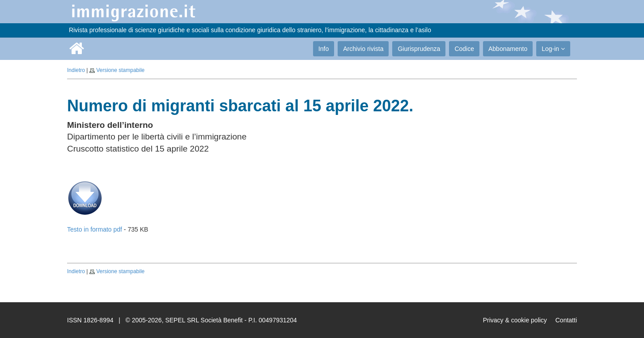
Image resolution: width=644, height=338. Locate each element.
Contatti (566, 320)
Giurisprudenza (419, 49)
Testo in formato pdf (95, 229)
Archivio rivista (363, 49)
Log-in (553, 49)
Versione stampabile (120, 70)
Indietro (76, 70)
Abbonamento (508, 49)
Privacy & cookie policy (515, 320)
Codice (464, 49)
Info (324, 49)
